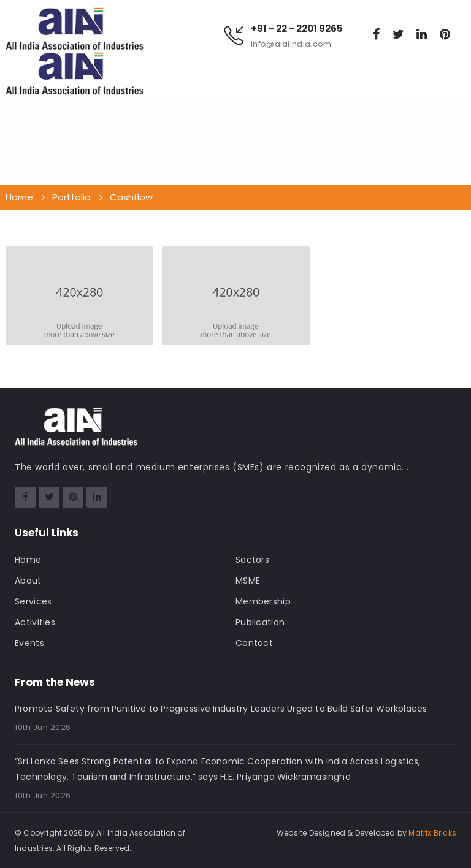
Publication (260, 622)
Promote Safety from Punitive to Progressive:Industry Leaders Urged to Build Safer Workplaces (221, 709)
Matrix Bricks (432, 833)
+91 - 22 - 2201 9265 (297, 29)
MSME (248, 581)
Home (28, 560)
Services (33, 601)
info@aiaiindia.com (291, 44)
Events (29, 643)
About (28, 581)
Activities (35, 622)
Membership (263, 601)
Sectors (252, 560)
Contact (254, 643)
